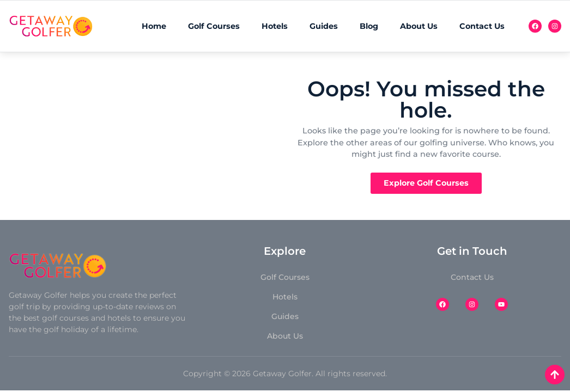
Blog (369, 26)
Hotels (275, 26)
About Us (419, 26)
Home (154, 26)
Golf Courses (214, 26)
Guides (324, 26)
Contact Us (482, 26)
